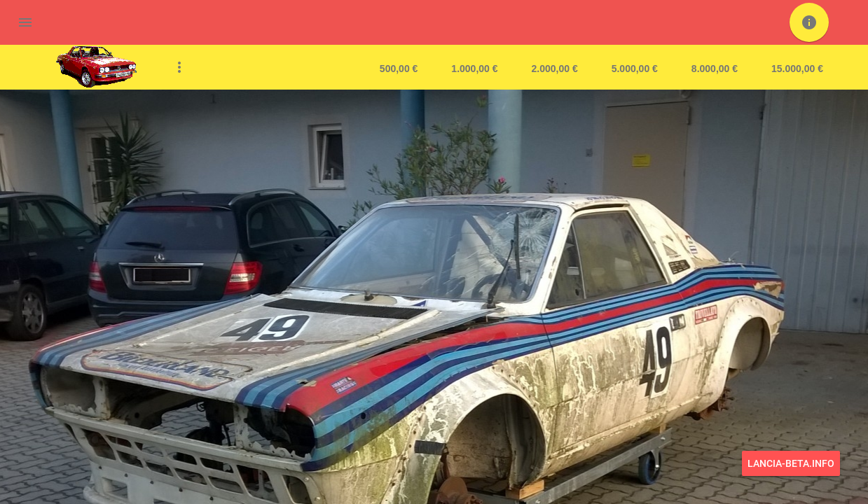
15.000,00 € (797, 69)
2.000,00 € (555, 69)
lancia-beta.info (791, 463)
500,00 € (399, 69)
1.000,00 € (474, 69)
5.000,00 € (635, 69)
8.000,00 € (715, 69)
